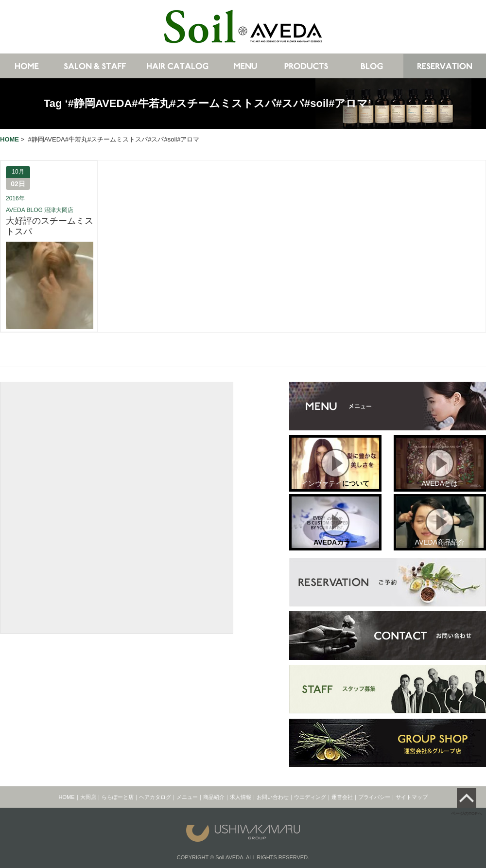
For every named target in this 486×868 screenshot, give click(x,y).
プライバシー (374, 797)
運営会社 (342, 797)
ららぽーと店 (118, 797)
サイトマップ (412, 797)
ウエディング (310, 797)
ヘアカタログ (155, 797)
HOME (67, 797)
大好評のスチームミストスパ (50, 226)
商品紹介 (214, 797)
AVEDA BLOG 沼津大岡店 (40, 210)
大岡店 (88, 797)
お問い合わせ (273, 797)
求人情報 (241, 797)
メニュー (187, 797)
